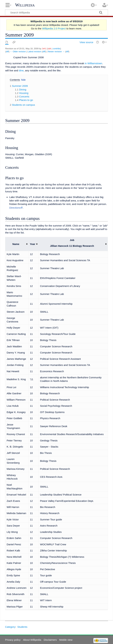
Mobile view (66, 640)
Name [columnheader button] (16, 244)
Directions (15, 208)
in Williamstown (93, 63)
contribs (57, 49)
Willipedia (25, 5)
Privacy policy (13, 640)
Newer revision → (56, 52)
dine (21, 70)
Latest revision (34, 52)
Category (10, 627)
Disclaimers (50, 640)
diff (7, 52)
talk (49, 49)
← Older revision (18, 52)
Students (22, 627)
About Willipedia (32, 640)
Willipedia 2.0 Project (54, 28)
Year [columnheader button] (32, 244)
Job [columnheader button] (72, 243)
